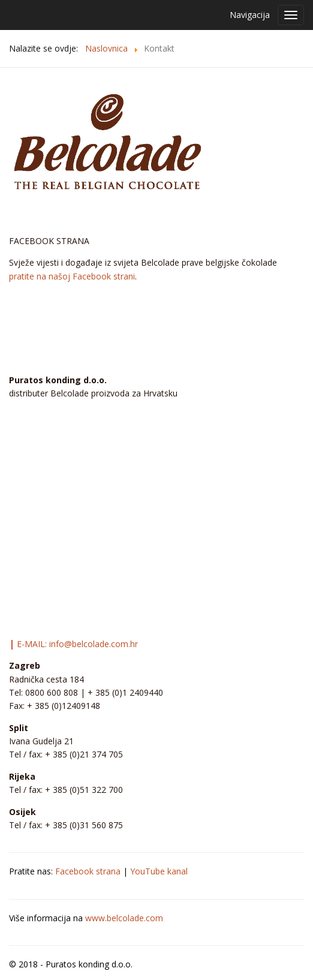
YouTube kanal (159, 871)
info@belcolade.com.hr (94, 644)
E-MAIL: (29, 644)
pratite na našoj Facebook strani (72, 276)
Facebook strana (88, 871)
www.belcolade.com (124, 918)
